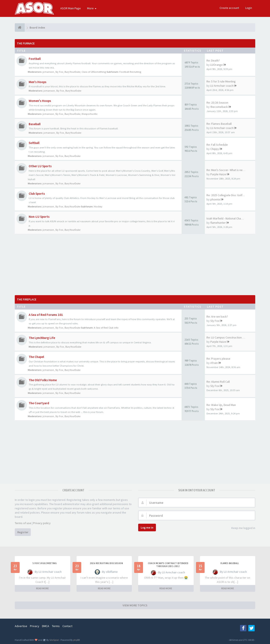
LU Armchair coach (222, 86)
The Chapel (36, 357)
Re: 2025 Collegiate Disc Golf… (226, 195)
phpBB (76, 640)
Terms (56, 626)
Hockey (98, 206)
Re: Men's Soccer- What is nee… (227, 170)
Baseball (35, 124)
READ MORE (42, 588)
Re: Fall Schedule (217, 145)
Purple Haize (218, 174)
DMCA (46, 626)
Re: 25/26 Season (217, 103)
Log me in (147, 528)
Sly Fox (59, 72)
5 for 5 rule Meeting (45, 563)
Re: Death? (213, 60)
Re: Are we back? (217, 317)
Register (23, 532)
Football (35, 59)
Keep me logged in (241, 528)
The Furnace (26, 43)
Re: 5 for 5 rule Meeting (221, 81)
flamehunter (218, 223)
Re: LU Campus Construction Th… (227, 337)
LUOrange (217, 65)
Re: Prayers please (218, 359)
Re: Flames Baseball (219, 124)
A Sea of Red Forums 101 (46, 315)
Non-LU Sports (39, 217)
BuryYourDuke (72, 72)
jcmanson (48, 72)
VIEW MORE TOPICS (135, 605)
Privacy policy (42, 523)
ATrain (214, 363)
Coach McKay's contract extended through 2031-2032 (168, 565)
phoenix (215, 199)
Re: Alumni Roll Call (218, 382)
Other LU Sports (40, 166)
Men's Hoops (38, 82)
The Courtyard (39, 403)
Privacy (35, 626)
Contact (67, 626)
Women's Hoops (40, 101)
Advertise (21, 626)
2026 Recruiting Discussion (106, 563)
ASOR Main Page (71, 8)
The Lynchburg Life (42, 338)
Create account (229, 8)
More (92, 8)
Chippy (215, 149)
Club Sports (37, 194)
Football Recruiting (130, 72)
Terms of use (23, 523)
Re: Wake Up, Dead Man (221, 405)
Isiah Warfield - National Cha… (225, 218)
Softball (34, 143)
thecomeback (219, 107)
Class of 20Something (94, 72)
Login (249, 8)
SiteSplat (54, 640)
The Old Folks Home (43, 380)
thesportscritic (90, 114)
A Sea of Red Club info (106, 328)
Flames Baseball (230, 563)
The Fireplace (27, 299)
